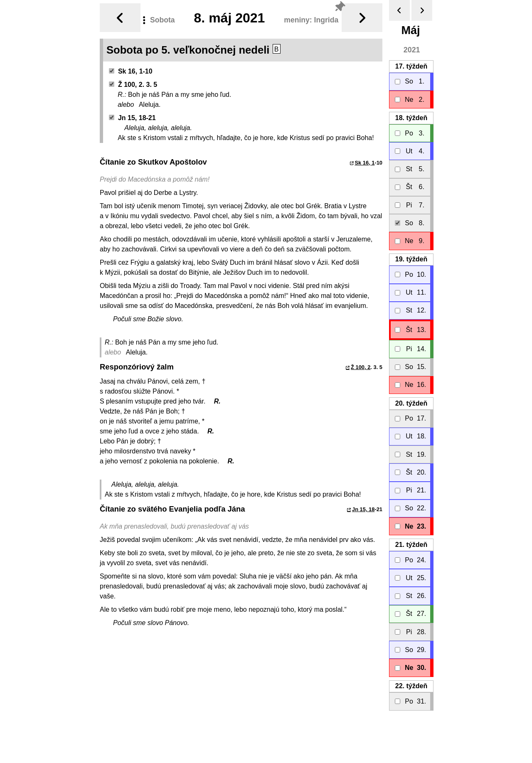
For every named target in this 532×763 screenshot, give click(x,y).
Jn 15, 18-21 (132, 118)
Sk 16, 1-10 (131, 71)
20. (411, 403)
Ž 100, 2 (361, 367)
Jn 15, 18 (363, 509)
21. (411, 545)
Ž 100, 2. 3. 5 (133, 85)
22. (411, 686)
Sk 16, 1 (365, 163)
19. (411, 259)
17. (411, 66)
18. (411, 118)
